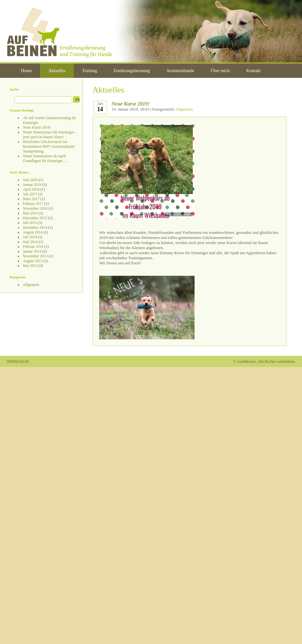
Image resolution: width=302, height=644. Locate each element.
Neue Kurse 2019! (37, 127)
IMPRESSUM (18, 362)
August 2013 (33, 261)
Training (90, 71)
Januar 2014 (32, 251)
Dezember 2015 (35, 218)
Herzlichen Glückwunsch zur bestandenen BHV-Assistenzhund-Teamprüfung (49, 146)
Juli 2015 (30, 223)
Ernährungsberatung (132, 71)
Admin (151, 362)
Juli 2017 (30, 194)
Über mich (220, 71)
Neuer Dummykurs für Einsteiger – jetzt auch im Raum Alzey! (50, 135)
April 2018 (31, 189)
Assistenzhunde (180, 71)
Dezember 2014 (35, 227)
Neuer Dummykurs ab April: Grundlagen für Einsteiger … (45, 158)
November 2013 (35, 256)
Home (26, 71)
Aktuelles (57, 71)
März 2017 (31, 199)
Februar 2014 (33, 247)
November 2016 (35, 208)
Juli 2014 (30, 237)
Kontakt (254, 71)
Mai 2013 (30, 266)
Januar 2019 (32, 185)
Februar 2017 (33, 204)
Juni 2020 (30, 180)
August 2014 (33, 232)
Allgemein (31, 285)
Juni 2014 (30, 242)
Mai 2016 (30, 213)
